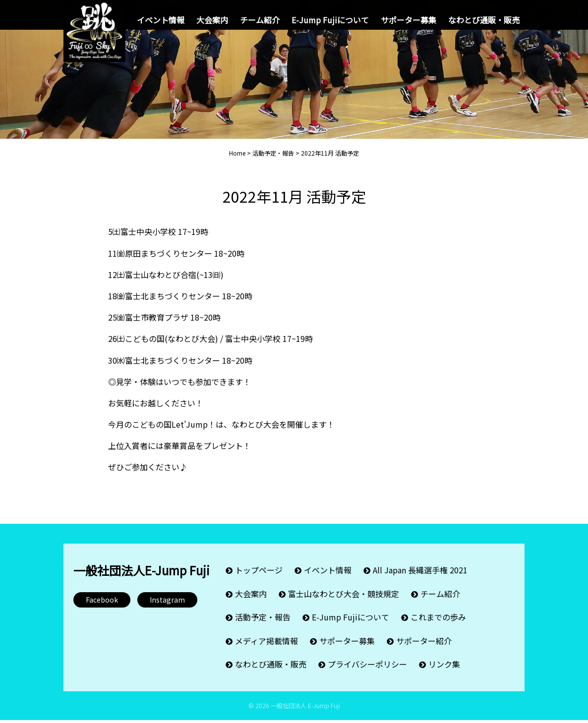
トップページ (259, 579)
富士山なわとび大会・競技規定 (344, 601)
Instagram (167, 610)
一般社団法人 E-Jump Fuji (305, 708)
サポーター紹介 (424, 646)
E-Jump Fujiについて (330, 20)
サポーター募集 (409, 20)
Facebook (102, 610)
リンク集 (444, 668)
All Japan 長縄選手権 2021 (420, 579)
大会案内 (212, 20)
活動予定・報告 (263, 623)
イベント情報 (161, 20)
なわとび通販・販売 (484, 20)
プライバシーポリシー (367, 668)
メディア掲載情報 (266, 646)
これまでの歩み (438, 623)
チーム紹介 (260, 20)
